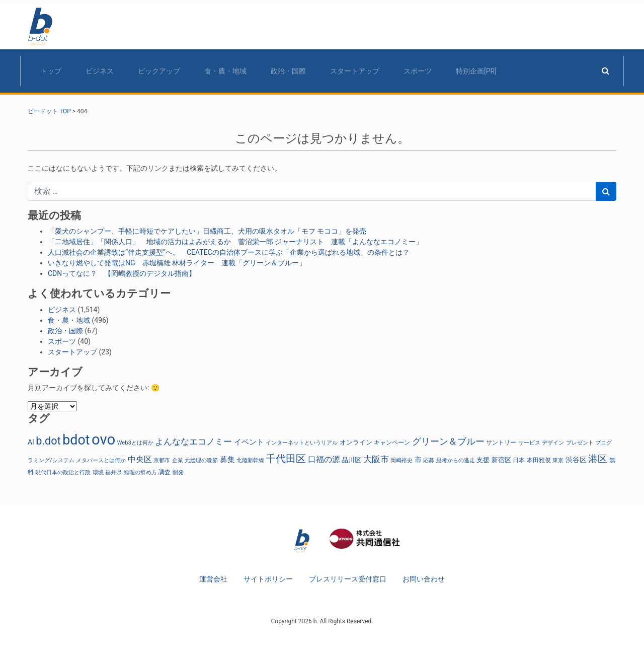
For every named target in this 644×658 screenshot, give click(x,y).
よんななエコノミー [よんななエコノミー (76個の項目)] (193, 442)
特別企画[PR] (476, 71)
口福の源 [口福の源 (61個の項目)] (324, 459)
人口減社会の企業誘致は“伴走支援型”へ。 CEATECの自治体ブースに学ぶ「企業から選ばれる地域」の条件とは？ (229, 252)
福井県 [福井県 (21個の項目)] (113, 472)
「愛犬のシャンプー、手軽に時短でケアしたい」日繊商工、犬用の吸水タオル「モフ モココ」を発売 (207, 231)
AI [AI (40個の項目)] (31, 442)
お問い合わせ (424, 579)
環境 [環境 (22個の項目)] (98, 472)
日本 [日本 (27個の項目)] (519, 460)
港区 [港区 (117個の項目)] (598, 459)
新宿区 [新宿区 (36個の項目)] (501, 460)
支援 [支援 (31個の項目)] (483, 460)
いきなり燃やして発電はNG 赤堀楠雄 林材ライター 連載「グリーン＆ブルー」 (177, 263)
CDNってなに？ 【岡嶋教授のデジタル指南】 (122, 273)
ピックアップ (159, 71)
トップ (51, 71)
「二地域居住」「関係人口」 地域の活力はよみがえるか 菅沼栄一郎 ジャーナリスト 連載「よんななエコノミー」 (235, 242)
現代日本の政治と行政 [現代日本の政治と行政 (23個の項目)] (63, 472)
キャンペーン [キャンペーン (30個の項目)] (392, 442)
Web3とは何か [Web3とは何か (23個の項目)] (135, 443)
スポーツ (418, 71)
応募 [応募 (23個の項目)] (429, 460)
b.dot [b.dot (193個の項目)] (48, 441)
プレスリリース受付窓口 (348, 579)
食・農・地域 (225, 71)
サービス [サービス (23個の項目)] (529, 443)
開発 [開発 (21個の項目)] (178, 472)
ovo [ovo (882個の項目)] (103, 440)
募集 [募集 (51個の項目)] (227, 460)
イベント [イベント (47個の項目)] (249, 442)
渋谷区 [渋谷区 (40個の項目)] (576, 460)
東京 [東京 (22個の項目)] (558, 460)
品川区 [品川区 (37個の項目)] (351, 460)
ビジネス (100, 71)
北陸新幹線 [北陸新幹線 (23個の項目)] (250, 460)
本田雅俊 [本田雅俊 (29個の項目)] (539, 460)
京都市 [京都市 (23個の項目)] (162, 460)
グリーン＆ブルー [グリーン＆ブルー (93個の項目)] (448, 441)
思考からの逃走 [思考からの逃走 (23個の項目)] (456, 460)
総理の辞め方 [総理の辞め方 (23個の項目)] (140, 472)
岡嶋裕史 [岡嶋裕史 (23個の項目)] (401, 460)
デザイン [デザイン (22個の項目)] (553, 443)
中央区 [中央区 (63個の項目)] (140, 459)
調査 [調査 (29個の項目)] (165, 472)
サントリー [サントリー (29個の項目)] (501, 443)
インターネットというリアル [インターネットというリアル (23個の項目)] (302, 443)
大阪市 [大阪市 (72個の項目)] (376, 459)
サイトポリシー (268, 579)
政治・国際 (288, 71)
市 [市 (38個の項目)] (418, 460)
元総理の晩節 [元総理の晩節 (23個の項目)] (201, 460)
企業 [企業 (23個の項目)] (178, 460)
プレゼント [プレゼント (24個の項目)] (580, 443)
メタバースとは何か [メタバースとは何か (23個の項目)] (101, 460)
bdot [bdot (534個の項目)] (76, 440)
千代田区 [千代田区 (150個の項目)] (286, 459)
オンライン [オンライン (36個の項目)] (356, 442)
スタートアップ (355, 71)
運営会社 (213, 579)
